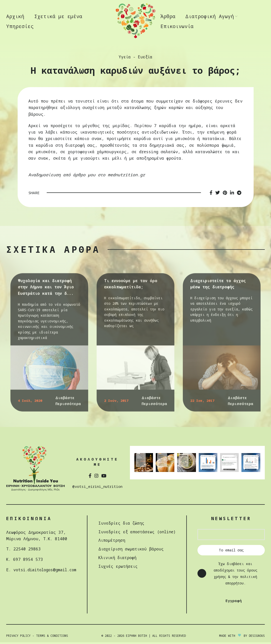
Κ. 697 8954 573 (25, 561)
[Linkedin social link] (232, 194)
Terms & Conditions (52, 637)
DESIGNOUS (257, 637)
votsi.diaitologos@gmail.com (46, 571)
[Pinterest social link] (225, 194)
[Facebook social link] (211, 194)
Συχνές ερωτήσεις (121, 567)
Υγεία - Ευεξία (135, 58)
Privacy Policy (18, 637)
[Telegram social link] (239, 194)
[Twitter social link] (218, 194)
